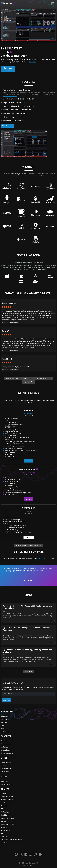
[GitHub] (35, 854)
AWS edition (5, 747)
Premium (4, 741)
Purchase (29, 461)
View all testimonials (13, 379)
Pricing (3, 725)
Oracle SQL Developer (8, 824)
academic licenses (42, 558)
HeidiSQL (4, 815)
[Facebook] (16, 854)
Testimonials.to (41, 379)
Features (4, 719)
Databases (4, 722)
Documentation (6, 762)
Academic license (6, 769)
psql (2, 833)
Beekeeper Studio (7, 800)
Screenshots (5, 731)
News (3, 728)
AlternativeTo (29, 382)
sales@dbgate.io (29, 865)
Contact (3, 766)
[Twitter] (21, 854)
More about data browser (10, 96)
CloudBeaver (5, 803)
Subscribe (6, 700)
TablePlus (4, 842)
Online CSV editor (7, 784)
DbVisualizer (5, 812)
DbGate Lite (5, 781)
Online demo (28, 580)
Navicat (3, 821)
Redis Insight (5, 836)
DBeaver (4, 809)
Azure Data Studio (7, 797)
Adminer (4, 794)
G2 (51, 379)
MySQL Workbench (7, 818)
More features (7, 126)
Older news (29, 671)
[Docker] (41, 854)
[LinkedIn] (26, 854)
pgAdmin (4, 827)
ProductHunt (28, 379)
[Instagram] (30, 854)
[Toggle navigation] (53, 3)
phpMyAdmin (5, 830)
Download (8, 69)
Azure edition (5, 750)
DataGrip (4, 806)
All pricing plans (21, 545)
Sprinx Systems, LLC (31, 863)
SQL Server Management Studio (12, 839)
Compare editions (35, 545)
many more (32, 62)
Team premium (6, 744)
